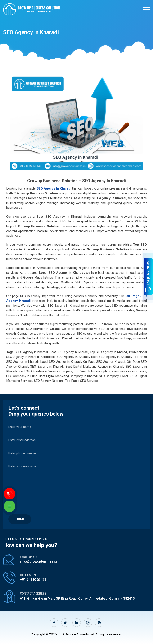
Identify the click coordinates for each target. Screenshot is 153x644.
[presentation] (40, 496)
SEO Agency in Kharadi (54, 188)
